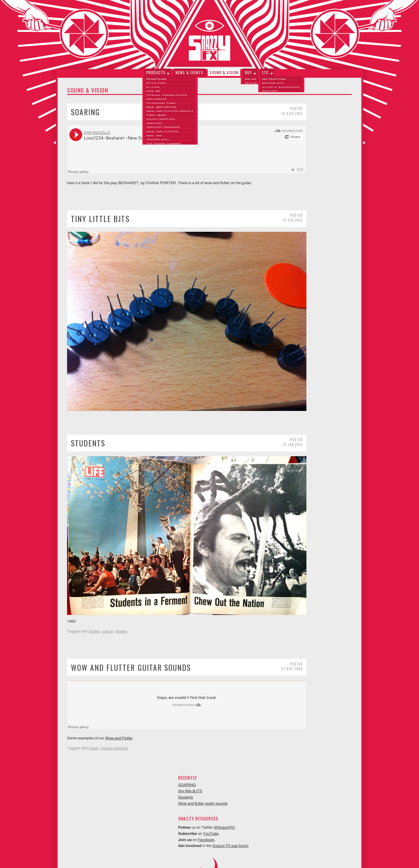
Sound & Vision (224, 75)
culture (108, 578)
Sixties (94, 578)
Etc (264, 75)
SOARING (86, 115)
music (94, 695)
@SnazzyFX (322, 158)
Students (88, 416)
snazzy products (114, 695)
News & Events (190, 75)
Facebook (304, 171)
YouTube (308, 165)
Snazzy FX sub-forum (328, 177)
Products (157, 75)
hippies (121, 578)
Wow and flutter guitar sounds (131, 613)
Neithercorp (217, 855)
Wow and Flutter (119, 685)
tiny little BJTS (100, 221)
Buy (248, 75)
